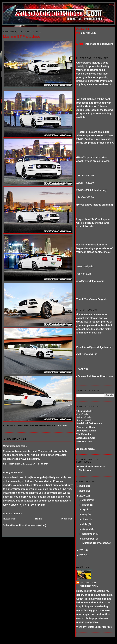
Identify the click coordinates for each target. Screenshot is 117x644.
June (85, 519)
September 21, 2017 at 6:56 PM (26, 464)
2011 (82, 550)
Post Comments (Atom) (33, 525)
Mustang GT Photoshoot (21, 36)
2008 (82, 486)
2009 (82, 491)
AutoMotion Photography (89, 584)
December (88, 539)
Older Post (67, 519)
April (85, 510)
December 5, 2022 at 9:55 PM (24, 505)
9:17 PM (62, 425)
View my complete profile (94, 627)
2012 (82, 555)
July (85, 524)
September (88, 534)
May (85, 515)
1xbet (49, 485)
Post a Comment (13, 513)
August (86, 529)
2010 (82, 496)
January (87, 500)
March (86, 505)
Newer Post (10, 519)
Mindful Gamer (12, 446)
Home (39, 519)
